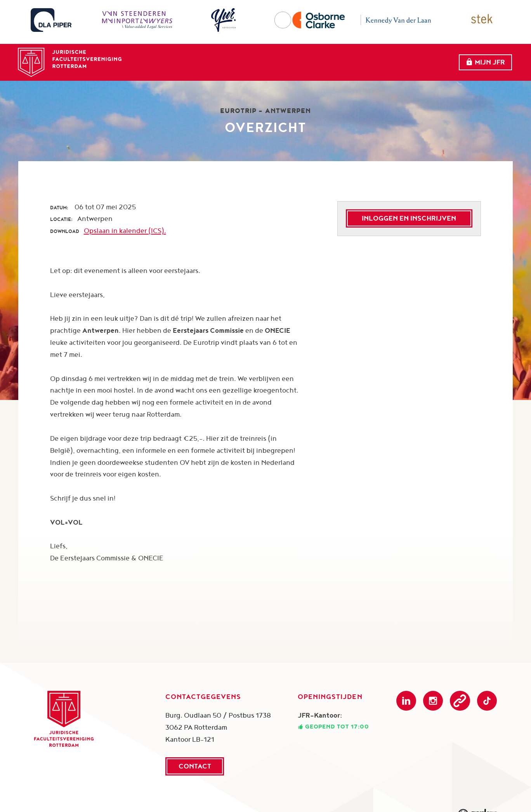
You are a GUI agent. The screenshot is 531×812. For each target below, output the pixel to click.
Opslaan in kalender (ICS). (125, 231)
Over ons (253, 57)
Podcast (460, 701)
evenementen (312, 57)
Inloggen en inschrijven (409, 218)
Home (210, 57)
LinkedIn (406, 701)
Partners (371, 57)
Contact (195, 766)
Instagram (433, 701)
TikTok (487, 701)
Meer (419, 57)
